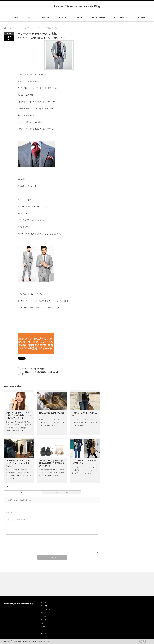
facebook (145, 641)
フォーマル (44, 620)
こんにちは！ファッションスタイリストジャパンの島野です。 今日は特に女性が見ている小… (85, 422)
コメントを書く (53, 38)
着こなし (30, 28)
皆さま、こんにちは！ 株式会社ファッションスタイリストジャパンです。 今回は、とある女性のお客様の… (52, 422)
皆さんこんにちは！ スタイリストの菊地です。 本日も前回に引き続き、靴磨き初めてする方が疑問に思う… (52, 473)
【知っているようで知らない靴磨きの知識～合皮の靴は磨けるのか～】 (52, 463)
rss (141, 641)
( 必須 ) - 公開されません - (17, 520)
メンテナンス (63, 18)
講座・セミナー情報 (98, 18)
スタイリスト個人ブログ (120, 18)
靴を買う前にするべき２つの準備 (33, 369)
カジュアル (44, 613)
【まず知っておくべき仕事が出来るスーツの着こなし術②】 (40, 373)
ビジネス (24, 28)
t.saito (65, 38)
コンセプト (29, 18)
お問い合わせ (141, 18)
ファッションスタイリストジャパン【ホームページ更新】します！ (19, 463)
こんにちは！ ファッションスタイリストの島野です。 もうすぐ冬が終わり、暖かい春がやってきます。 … (85, 470)
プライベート (79, 18)
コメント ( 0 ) (23, 492)
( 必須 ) (10, 512)
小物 (42, 623)
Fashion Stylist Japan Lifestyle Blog (77, 6)
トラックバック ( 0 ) (61, 492)
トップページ (13, 18)
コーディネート (46, 18)
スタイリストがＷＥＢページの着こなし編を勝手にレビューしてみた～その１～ (19, 415)
